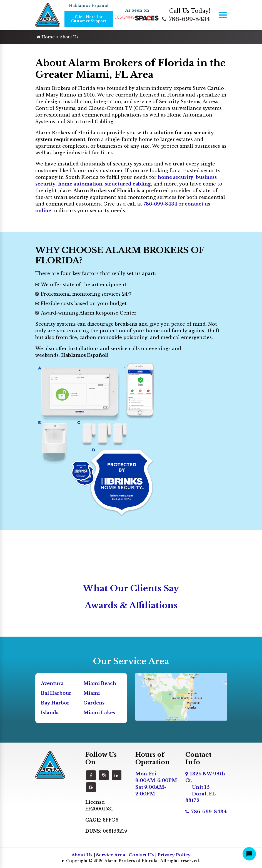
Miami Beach (100, 683)
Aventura (52, 683)
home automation (80, 184)
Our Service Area (131, 661)
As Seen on (137, 10)
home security (176, 177)
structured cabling (128, 184)
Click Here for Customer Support (89, 19)
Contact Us (141, 855)
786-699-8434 (186, 19)
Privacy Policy (174, 855)
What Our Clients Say (131, 588)
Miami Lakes (99, 713)
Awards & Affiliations (131, 605)
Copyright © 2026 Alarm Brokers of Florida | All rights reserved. (133, 861)
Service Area (111, 855)
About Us (82, 855)
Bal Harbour (56, 693)
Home (46, 37)
